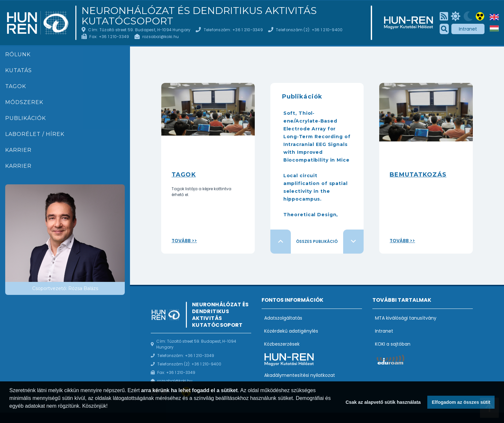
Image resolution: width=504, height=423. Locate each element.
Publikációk (26, 118)
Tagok (16, 86)
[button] (10, 415)
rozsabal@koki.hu (161, 37)
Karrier (18, 150)
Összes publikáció (317, 241)
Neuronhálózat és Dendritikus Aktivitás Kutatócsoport (199, 16)
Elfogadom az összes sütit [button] (461, 402)
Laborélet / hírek (35, 134)
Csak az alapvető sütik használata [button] (383, 402)
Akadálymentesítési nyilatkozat (300, 375)
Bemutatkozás (418, 175)
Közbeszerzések (282, 344)
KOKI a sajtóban (393, 344)
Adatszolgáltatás (283, 318)
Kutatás (19, 70)
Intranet (468, 29)
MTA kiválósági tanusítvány (406, 318)
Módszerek (24, 102)
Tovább (181, 241)
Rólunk (18, 54)
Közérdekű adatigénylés (291, 331)
